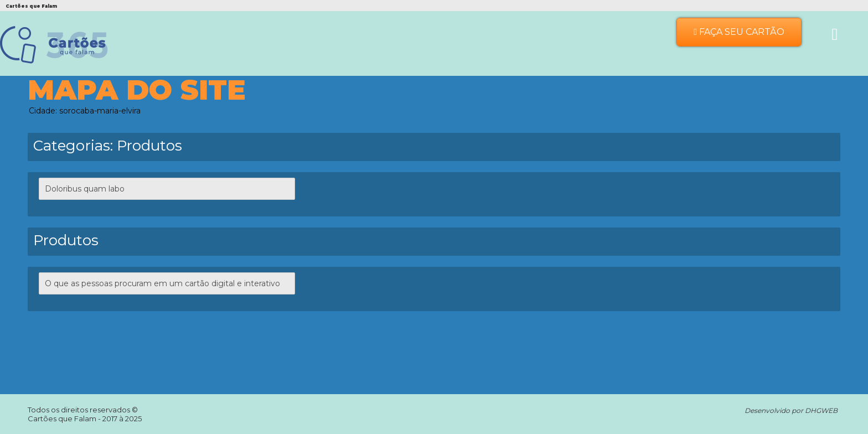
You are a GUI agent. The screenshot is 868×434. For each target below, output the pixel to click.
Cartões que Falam (63, 418)
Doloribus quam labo (85, 189)
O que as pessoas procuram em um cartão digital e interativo (162, 283)
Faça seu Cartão (739, 32)
